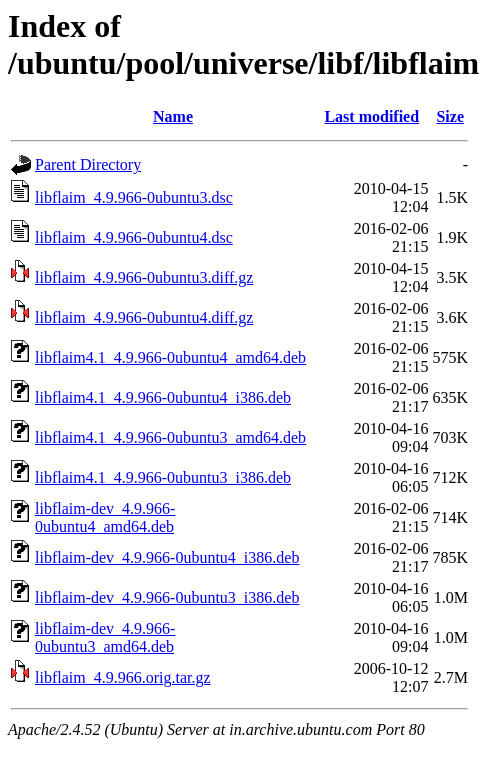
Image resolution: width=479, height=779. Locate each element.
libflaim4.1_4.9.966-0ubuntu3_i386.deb (163, 477)
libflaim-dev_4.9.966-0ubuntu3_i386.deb (167, 597)
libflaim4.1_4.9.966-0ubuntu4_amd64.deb (170, 357)
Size (450, 116)
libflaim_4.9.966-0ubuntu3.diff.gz (144, 277)
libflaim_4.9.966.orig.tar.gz (123, 677)
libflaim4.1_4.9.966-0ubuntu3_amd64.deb (170, 437)
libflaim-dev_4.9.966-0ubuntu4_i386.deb (167, 557)
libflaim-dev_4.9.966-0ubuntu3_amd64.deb (105, 637)
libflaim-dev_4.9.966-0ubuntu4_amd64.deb (105, 517)
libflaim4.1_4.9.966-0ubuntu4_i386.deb (163, 397)
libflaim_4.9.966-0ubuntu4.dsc (134, 237)
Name (173, 116)
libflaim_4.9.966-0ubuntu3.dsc (134, 197)
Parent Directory (88, 164)
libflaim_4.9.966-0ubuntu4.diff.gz (144, 317)
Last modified (371, 116)
